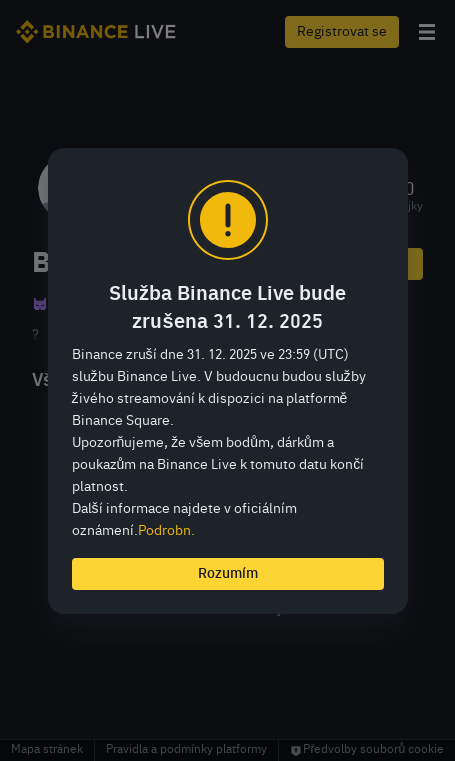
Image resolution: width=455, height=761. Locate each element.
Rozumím (228, 574)
